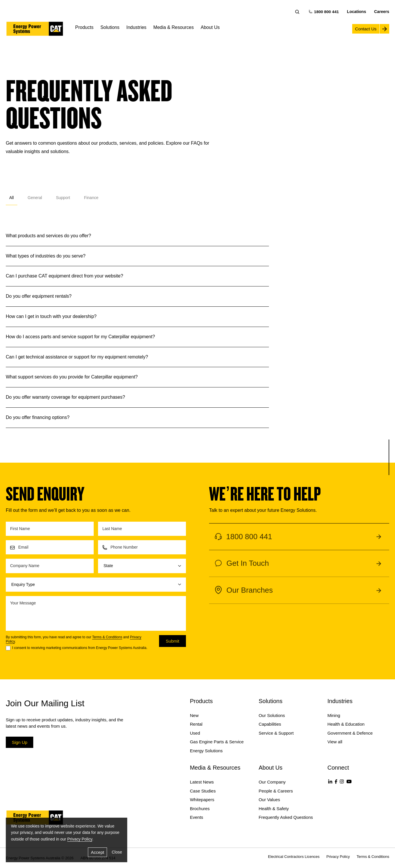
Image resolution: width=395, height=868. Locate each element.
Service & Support (276, 733)
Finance (91, 198)
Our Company (272, 782)
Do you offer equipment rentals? (39, 296)
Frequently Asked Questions (286, 817)
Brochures (200, 809)
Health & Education (346, 724)
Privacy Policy (80, 839)
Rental (196, 724)
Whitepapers (202, 800)
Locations (357, 12)
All (12, 198)
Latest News (202, 782)
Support (63, 198)
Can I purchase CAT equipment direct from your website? (64, 276)
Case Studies (203, 791)
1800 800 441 (324, 12)
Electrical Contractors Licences (294, 857)
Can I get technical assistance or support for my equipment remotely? (77, 357)
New (194, 715)
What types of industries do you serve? (46, 256)
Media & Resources (173, 27)
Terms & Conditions (107, 637)
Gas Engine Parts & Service (217, 742)
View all (335, 742)
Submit (172, 641)
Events (197, 817)
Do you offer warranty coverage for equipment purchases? (65, 397)
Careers (382, 12)
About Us (210, 27)
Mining (334, 715)
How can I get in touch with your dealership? (51, 316)
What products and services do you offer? (48, 236)
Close (117, 852)
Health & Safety (274, 809)
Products (84, 27)
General (35, 198)
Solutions (110, 27)
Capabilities (270, 724)
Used (195, 733)
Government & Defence (350, 733)
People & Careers (276, 791)
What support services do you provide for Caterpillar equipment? (72, 377)
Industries (136, 27)
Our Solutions (272, 715)
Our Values (269, 800)
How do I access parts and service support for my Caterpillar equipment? (80, 336)
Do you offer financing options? (38, 417)
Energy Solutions (206, 751)
